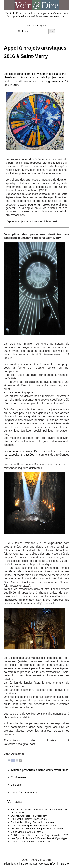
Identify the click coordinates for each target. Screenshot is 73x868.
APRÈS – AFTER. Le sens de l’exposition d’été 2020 (40, 835)
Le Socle (16, 785)
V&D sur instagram (36, 25)
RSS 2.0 (63, 864)
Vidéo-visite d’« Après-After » (27, 832)
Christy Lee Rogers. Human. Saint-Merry (33, 825)
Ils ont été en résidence (25, 792)
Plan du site (11, 864)
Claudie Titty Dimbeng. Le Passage (30, 842)
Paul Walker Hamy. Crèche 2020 (29, 819)
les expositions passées (19, 455)
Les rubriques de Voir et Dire (22, 451)
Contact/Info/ (47, 864)
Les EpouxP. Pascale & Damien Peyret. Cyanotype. (39, 838)
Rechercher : (25, 31)
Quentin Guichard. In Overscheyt (29, 816)
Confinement (19, 777)
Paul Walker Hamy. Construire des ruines (34, 822)
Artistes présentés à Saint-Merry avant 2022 (39, 770)
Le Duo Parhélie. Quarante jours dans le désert (37, 829)
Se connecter (29, 864)
